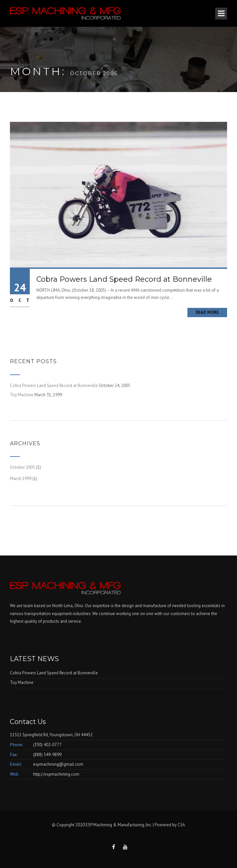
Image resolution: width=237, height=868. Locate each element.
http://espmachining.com (56, 774)
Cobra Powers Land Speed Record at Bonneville (124, 279)
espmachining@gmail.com (58, 764)
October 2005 (22, 467)
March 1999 (21, 479)
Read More (207, 312)
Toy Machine (22, 395)
